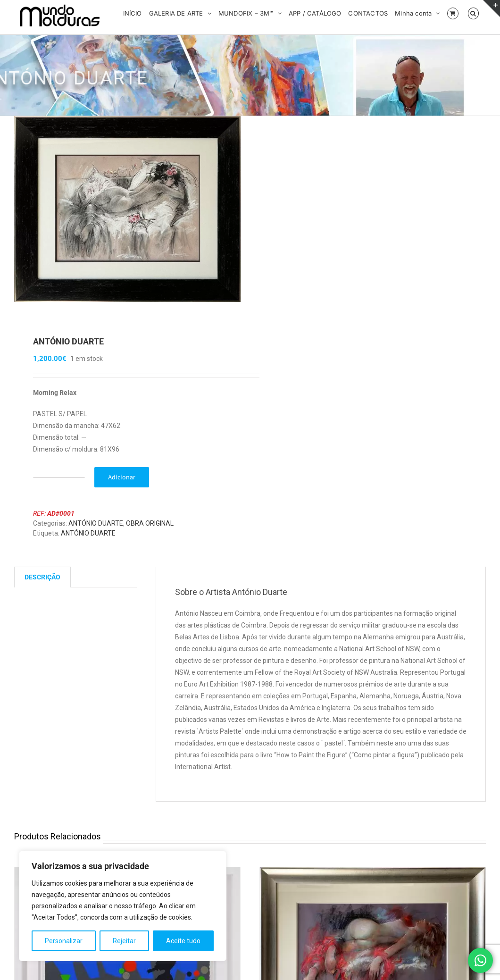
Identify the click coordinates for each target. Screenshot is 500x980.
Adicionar (122, 478)
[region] (123, 906)
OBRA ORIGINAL (150, 524)
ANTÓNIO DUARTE (96, 524)
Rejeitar (124, 941)
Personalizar (64, 941)
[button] (473, 13)
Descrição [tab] (42, 578)
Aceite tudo (183, 941)
